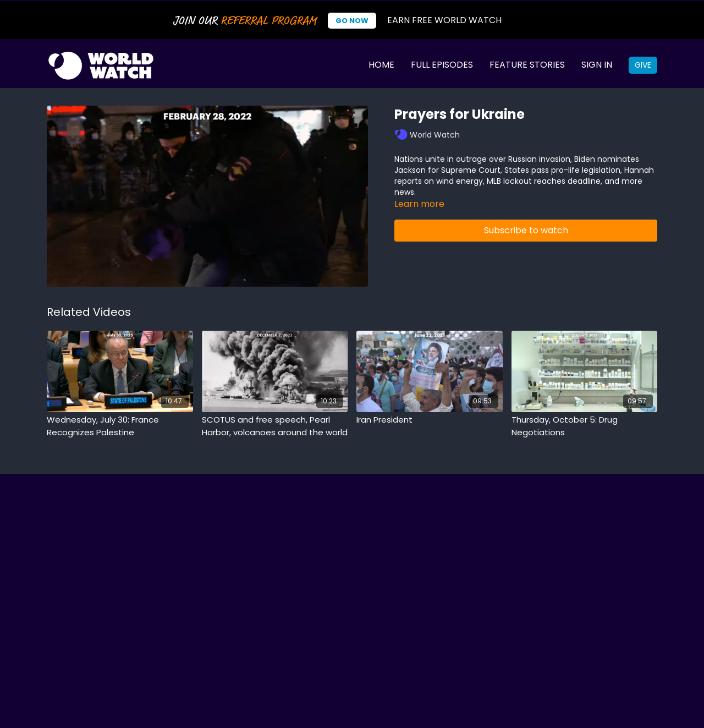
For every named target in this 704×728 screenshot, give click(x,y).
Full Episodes (442, 65)
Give (643, 65)
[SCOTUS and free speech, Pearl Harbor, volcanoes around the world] (275, 426)
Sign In (597, 65)
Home (381, 65)
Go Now (352, 21)
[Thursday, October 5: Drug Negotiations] (585, 426)
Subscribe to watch (526, 230)
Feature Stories (527, 65)
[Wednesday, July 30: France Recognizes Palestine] (120, 426)
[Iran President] (430, 420)
